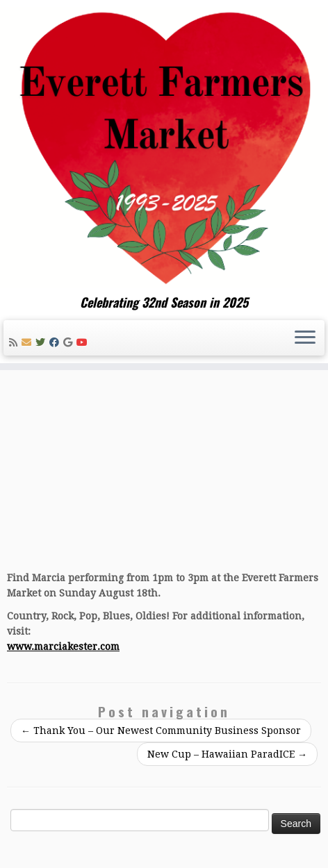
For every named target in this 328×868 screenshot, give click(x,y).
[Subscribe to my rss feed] (15, 342)
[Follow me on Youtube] (84, 342)
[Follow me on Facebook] (56, 342)
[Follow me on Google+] (70, 342)
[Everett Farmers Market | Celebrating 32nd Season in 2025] (164, 148)
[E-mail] (28, 342)
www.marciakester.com (63, 646)
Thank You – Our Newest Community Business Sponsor (161, 731)
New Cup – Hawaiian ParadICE (227, 754)
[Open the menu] (305, 338)
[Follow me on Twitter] (42, 342)
